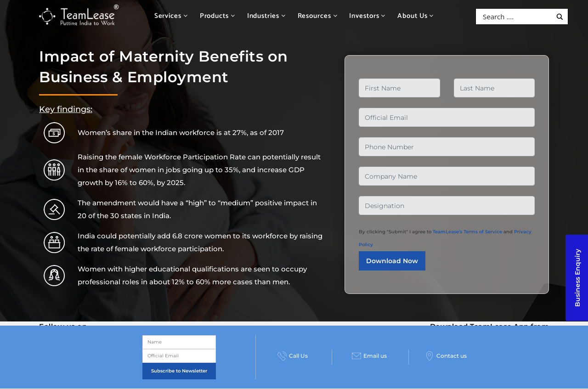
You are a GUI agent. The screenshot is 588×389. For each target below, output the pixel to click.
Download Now (392, 261)
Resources (318, 16)
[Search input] (516, 17)
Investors (367, 16)
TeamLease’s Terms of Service (467, 232)
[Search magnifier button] (560, 17)
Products (218, 16)
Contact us (446, 356)
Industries (266, 16)
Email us (369, 356)
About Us (416, 16)
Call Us (293, 356)
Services (171, 16)
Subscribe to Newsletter (179, 371)
